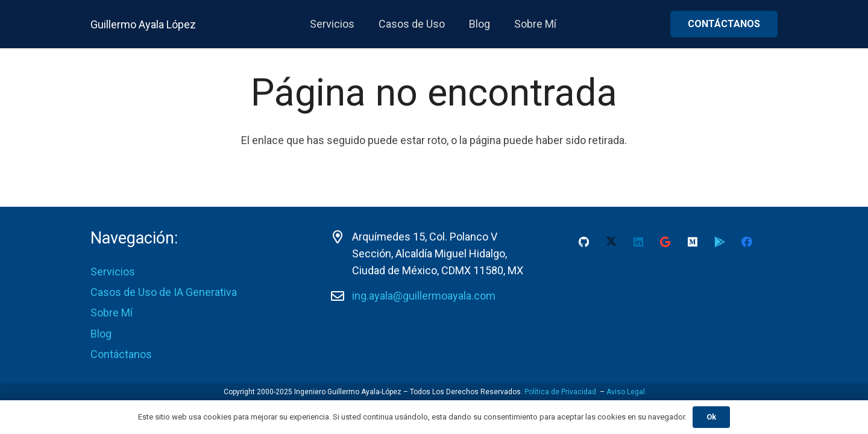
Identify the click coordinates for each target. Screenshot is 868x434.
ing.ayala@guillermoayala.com (424, 296)
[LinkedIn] (638, 242)
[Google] (665, 242)
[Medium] (692, 242)
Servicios (113, 272)
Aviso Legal (626, 392)
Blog (101, 334)
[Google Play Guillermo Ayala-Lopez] (719, 242)
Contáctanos (121, 354)
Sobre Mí (112, 313)
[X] (611, 242)
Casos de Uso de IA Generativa (164, 292)
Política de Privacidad (560, 392)
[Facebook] (747, 242)
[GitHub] (584, 242)
